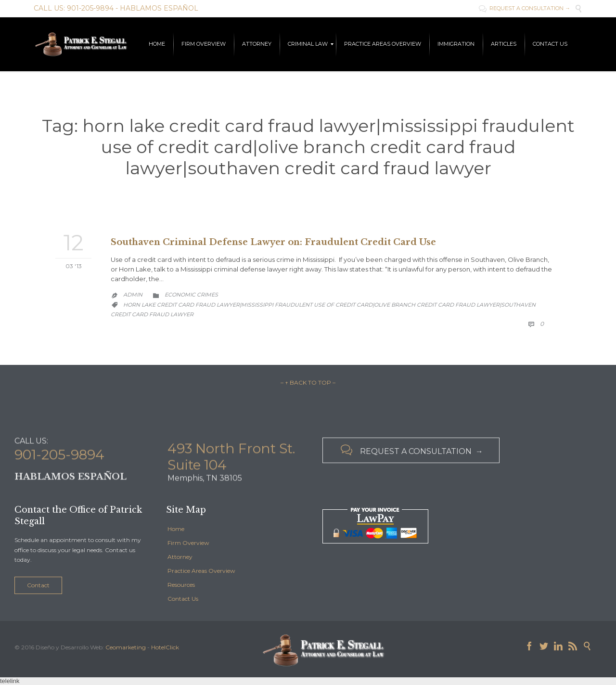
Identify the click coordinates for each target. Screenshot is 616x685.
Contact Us (183, 599)
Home (176, 529)
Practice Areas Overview (201, 571)
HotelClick (165, 647)
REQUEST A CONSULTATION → (525, 8)
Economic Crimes (191, 295)
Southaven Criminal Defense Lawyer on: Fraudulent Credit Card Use (273, 242)
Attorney (180, 557)
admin (133, 295)
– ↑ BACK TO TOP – (308, 382)
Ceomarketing (126, 647)
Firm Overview (188, 543)
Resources (181, 585)
